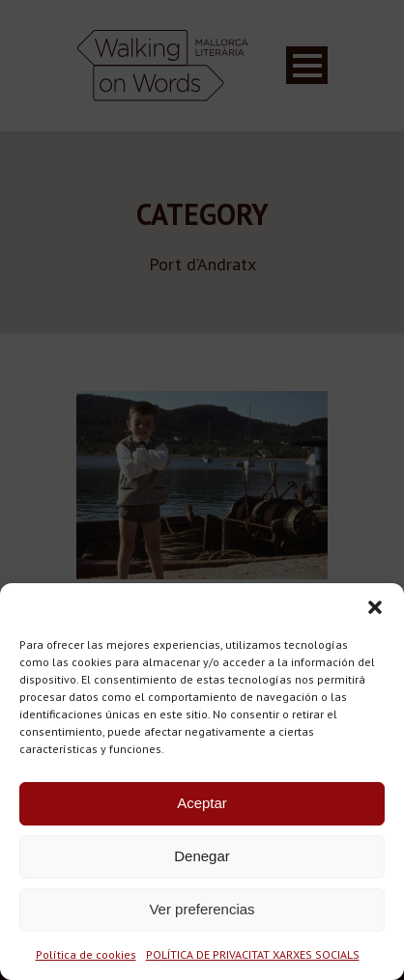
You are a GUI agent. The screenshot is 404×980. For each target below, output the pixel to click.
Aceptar (202, 803)
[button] (375, 607)
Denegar (202, 856)
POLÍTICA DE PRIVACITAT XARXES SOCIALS (253, 954)
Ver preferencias (202, 909)
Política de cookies (86, 954)
